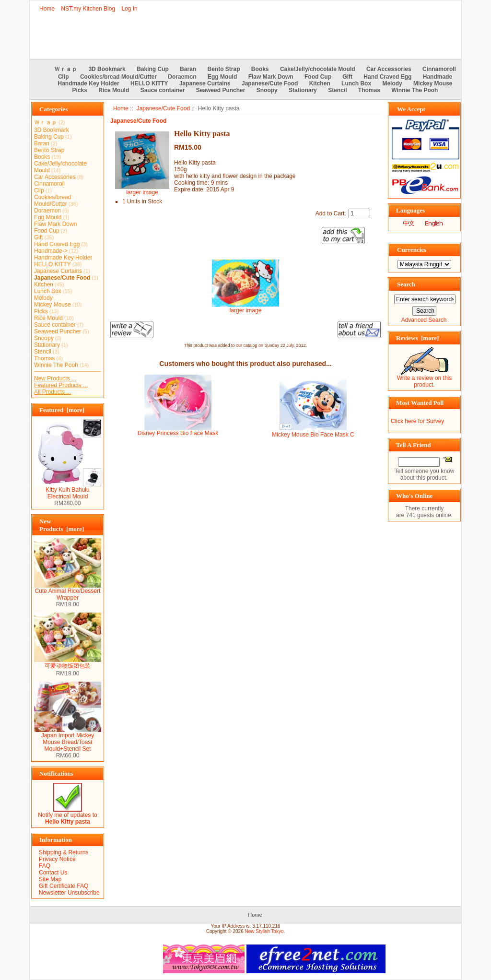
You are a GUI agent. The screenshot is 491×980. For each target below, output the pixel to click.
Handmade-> (51, 251)
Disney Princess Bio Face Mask (178, 433)
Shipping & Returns (64, 852)
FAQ (45, 866)
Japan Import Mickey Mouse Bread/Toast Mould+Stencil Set (68, 739)
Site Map (50, 879)
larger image (245, 308)
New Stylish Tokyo (264, 931)
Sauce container (163, 90)
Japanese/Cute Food (163, 108)
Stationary (303, 90)
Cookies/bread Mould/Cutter (118, 77)
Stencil (337, 90)
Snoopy (267, 90)
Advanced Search (424, 320)
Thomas (369, 90)
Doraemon (182, 77)
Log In (129, 9)
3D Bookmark (107, 69)
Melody (392, 83)
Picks (80, 90)
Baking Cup (153, 69)
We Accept (411, 109)
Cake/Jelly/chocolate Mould (318, 69)
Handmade (438, 77)
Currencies (412, 250)
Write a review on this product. (425, 379)
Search (406, 284)
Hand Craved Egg (387, 77)
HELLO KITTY (149, 83)
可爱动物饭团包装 (68, 663)
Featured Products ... (61, 385)
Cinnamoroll (439, 69)
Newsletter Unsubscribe (69, 893)
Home (47, 9)
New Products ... (55, 378)
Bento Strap (224, 69)
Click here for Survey (417, 421)
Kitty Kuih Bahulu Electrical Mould (68, 490)
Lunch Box (356, 83)
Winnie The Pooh (415, 90)
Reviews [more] (417, 338)
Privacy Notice (57, 859)
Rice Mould (114, 90)
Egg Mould (222, 77)
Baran (188, 69)
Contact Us (53, 873)
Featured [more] (62, 410)
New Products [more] (62, 525)
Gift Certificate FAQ (64, 886)
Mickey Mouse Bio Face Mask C (313, 435)
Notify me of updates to (67, 816)
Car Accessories (389, 69)
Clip (64, 77)
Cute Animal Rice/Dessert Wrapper (68, 592)
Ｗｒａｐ (66, 69)
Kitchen (320, 83)
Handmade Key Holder (89, 83)
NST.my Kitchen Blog (88, 9)
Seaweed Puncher (221, 90)
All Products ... (53, 392)
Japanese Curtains (205, 83)
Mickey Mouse (433, 83)
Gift (347, 77)
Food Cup (318, 77)
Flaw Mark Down (271, 77)
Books (260, 69)
